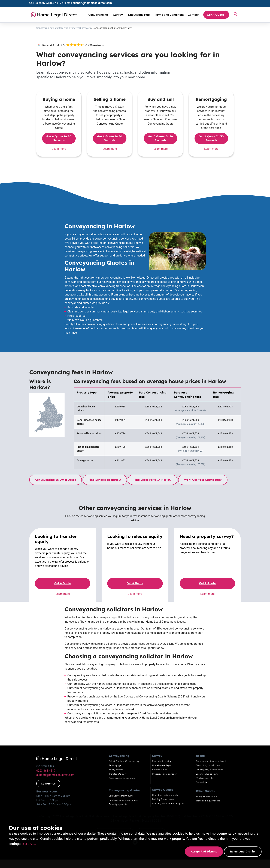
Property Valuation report (165, 774)
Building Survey (160, 769)
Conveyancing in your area (122, 778)
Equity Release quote (206, 796)
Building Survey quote (163, 799)
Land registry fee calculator (209, 769)
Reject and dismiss (243, 851)
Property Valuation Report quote (168, 803)
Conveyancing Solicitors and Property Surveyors (64, 28)
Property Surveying (162, 761)
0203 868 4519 (52, 3)
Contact (193, 15)
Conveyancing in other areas (56, 480)
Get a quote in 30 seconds (59, 138)
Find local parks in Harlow (153, 480)
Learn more (59, 149)
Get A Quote (216, 15)
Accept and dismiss (203, 851)
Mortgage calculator (206, 778)
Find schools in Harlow (105, 480)
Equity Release (116, 769)
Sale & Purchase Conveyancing (124, 761)
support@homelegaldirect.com (92, 3)
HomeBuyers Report (162, 765)
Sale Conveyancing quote (121, 796)
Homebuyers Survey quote (165, 795)
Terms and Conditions (170, 15)
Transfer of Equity (118, 774)
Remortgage (115, 765)
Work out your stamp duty (203, 480)
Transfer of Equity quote (208, 801)
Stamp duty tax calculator (208, 765)
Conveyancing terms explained (211, 761)
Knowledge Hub (140, 15)
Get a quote (63, 583)
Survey (119, 15)
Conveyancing (99, 15)
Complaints (201, 782)
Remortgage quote (118, 804)
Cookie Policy (33, 844)
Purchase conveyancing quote (123, 800)
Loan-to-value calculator (208, 774)
